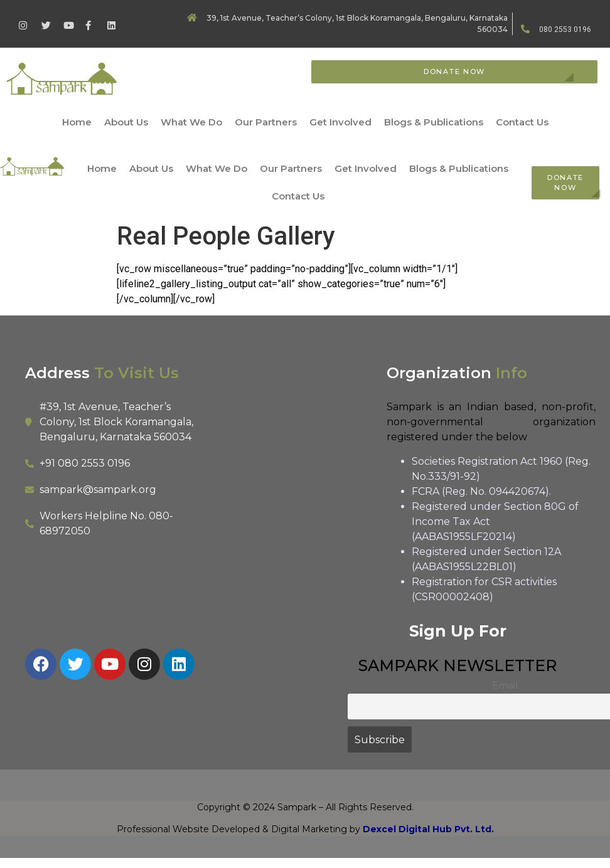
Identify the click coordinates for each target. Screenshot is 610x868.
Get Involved (340, 122)
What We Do (191, 122)
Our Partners (266, 122)
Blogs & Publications (434, 122)
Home (77, 122)
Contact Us (522, 122)
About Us (126, 122)
